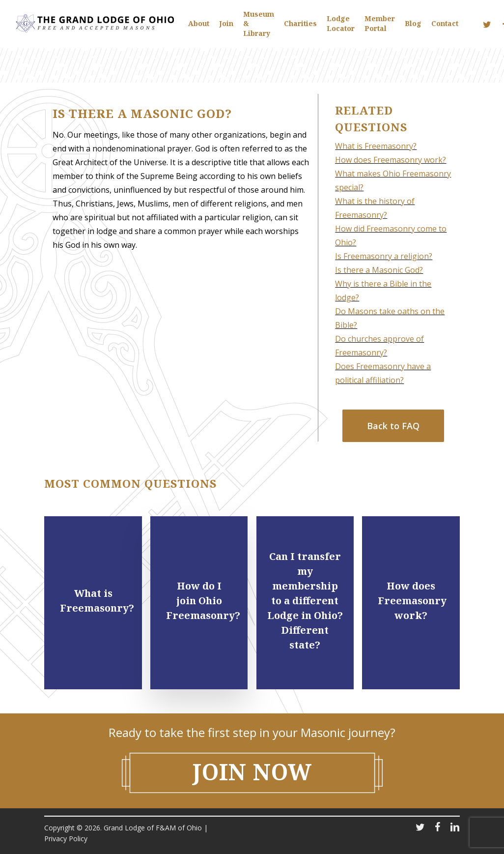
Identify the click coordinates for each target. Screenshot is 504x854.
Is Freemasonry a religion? (384, 256)
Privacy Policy (66, 839)
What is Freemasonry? (376, 146)
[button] (393, 426)
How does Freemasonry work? (391, 160)
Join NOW (252, 772)
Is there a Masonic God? (379, 270)
